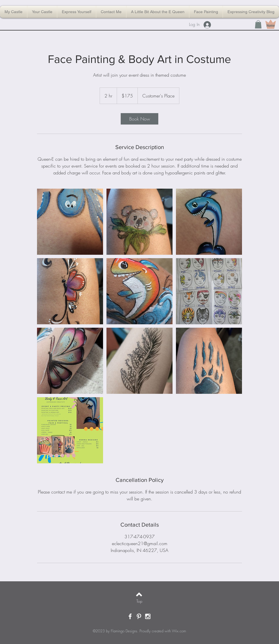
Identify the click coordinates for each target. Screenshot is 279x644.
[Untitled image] (70, 222)
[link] (139, 119)
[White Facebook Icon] (130, 616)
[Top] (139, 601)
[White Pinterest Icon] (139, 616)
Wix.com (179, 631)
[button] (258, 24)
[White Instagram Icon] (148, 616)
